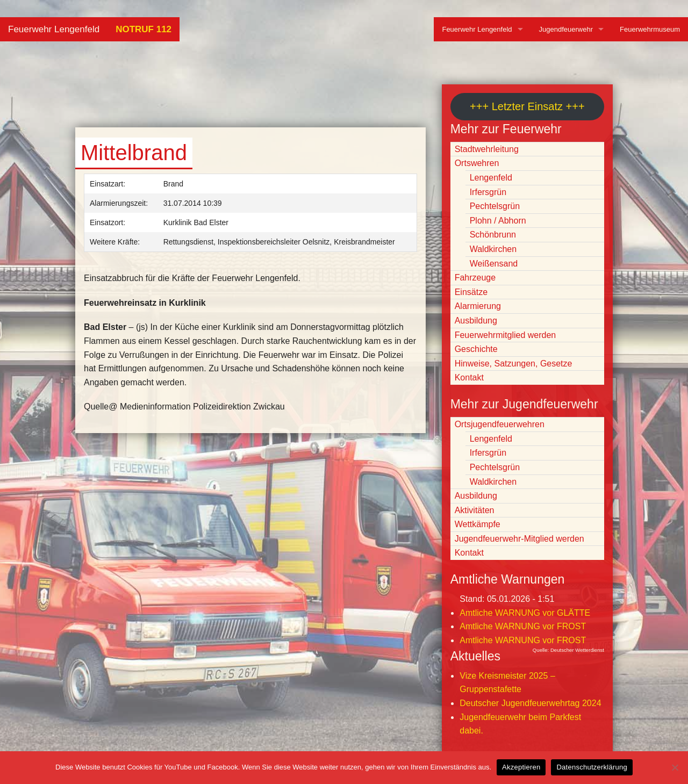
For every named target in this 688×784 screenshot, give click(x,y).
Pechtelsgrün (495, 206)
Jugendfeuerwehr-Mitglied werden (519, 539)
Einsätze (471, 292)
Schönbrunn (493, 235)
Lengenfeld (491, 178)
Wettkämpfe (478, 524)
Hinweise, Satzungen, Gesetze (514, 364)
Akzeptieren (521, 767)
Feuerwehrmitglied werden (506, 335)
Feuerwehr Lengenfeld (54, 29)
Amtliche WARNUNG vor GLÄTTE (525, 613)
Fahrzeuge (475, 278)
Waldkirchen (493, 249)
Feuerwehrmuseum (650, 29)
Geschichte (476, 349)
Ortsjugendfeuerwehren (500, 424)
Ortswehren (477, 163)
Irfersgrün (488, 192)
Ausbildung (476, 321)
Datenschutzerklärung (592, 767)
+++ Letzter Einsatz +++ (527, 106)
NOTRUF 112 (144, 29)
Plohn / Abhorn (498, 221)
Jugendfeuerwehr (566, 29)
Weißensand (494, 264)
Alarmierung (478, 306)
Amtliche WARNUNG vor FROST (523, 626)
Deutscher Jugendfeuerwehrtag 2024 (530, 703)
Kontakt (469, 377)
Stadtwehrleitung (487, 149)
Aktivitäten (475, 510)
